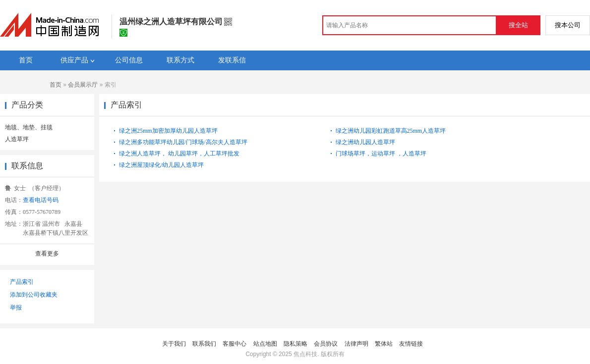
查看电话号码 (41, 200)
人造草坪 (17, 139)
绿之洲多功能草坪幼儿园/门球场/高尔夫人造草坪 (183, 142)
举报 (16, 308)
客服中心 (235, 344)
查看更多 (47, 254)
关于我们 (174, 344)
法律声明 (356, 344)
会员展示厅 (83, 85)
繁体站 (384, 344)
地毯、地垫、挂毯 (29, 127)
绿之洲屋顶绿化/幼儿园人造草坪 (161, 165)
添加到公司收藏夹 (34, 295)
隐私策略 (295, 344)
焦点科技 (305, 354)
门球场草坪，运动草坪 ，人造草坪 (381, 154)
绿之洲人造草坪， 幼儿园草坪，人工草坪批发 (179, 154)
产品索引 (22, 282)
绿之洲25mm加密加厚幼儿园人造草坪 (168, 131)
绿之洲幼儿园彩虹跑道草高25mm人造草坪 (391, 131)
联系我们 (204, 344)
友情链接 (411, 344)
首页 (56, 85)
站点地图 (265, 344)
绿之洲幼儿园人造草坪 (365, 142)
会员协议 (326, 344)
